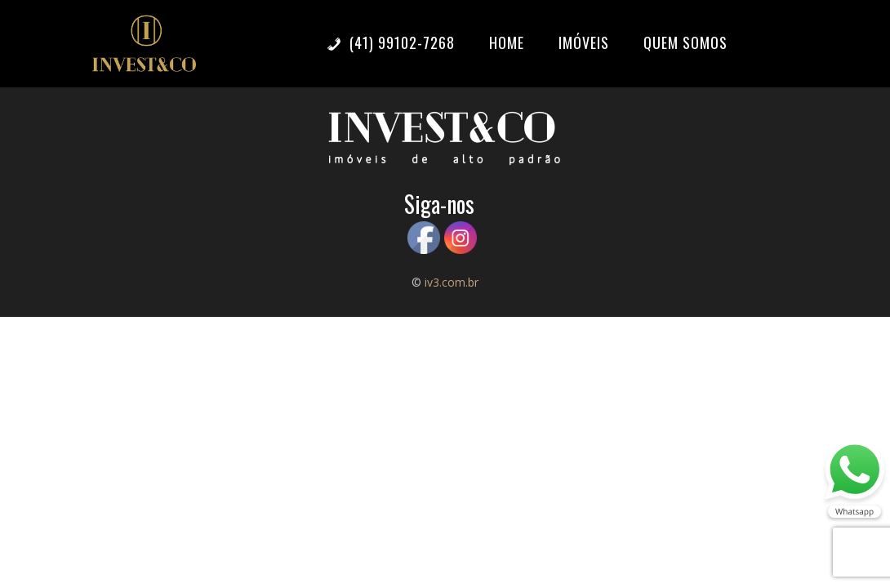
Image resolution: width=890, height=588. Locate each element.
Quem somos (685, 42)
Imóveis (584, 42)
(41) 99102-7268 (390, 42)
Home (507, 42)
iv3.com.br (452, 282)
